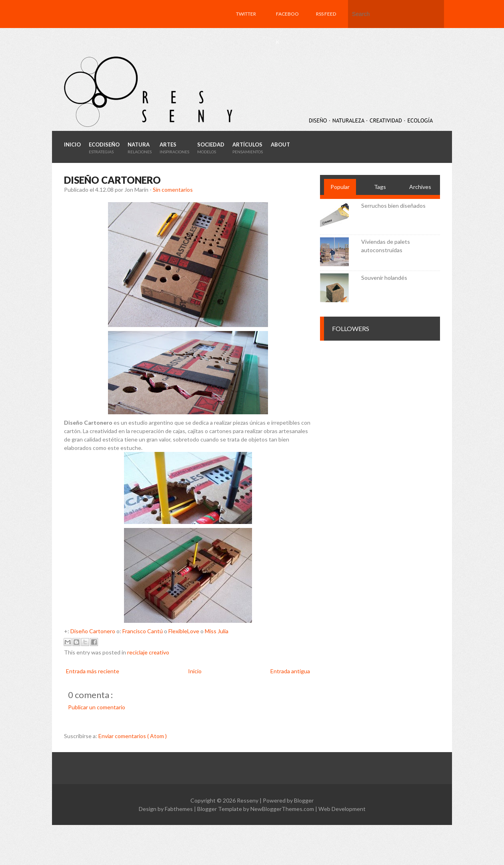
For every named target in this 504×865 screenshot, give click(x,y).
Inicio (195, 671)
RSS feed (326, 14)
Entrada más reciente (93, 671)
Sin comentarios (173, 190)
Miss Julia (217, 631)
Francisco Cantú (143, 631)
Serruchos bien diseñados (393, 206)
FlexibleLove (184, 631)
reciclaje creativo (148, 652)
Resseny (248, 800)
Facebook (287, 28)
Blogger (304, 800)
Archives (420, 187)
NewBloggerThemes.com (283, 809)
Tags (380, 187)
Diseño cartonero (112, 180)
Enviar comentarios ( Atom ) (133, 736)
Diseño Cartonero (93, 631)
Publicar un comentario (97, 707)
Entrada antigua (290, 671)
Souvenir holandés (384, 278)
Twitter (246, 14)
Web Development (342, 809)
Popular (340, 187)
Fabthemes (179, 809)
